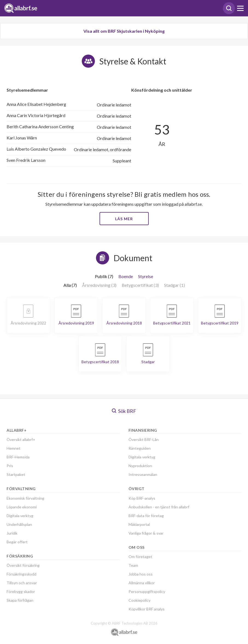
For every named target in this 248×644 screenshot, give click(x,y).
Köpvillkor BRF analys (147, 609)
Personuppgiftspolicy (147, 591)
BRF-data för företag (146, 516)
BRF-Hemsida (18, 457)
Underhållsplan (19, 524)
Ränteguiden (140, 448)
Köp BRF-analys (142, 498)
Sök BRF (124, 411)
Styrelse (146, 276)
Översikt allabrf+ (21, 439)
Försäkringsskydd (21, 574)
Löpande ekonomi (22, 507)
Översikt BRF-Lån (144, 439)
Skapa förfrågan (20, 600)
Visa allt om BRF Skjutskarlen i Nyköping (124, 31)
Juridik (12, 533)
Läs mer (124, 219)
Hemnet (14, 448)
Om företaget (140, 557)
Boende (126, 276)
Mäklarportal (139, 524)
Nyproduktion (140, 466)
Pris (10, 466)
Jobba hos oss (141, 574)
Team (133, 565)
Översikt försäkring (23, 565)
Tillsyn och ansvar (22, 583)
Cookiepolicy (139, 600)
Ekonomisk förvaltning (25, 498)
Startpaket (16, 474)
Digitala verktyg (20, 516)
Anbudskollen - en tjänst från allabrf (159, 507)
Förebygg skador (21, 591)
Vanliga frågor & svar (146, 533)
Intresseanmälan (143, 474)
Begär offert (17, 542)
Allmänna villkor (142, 583)
